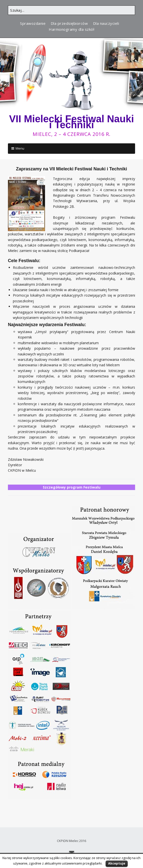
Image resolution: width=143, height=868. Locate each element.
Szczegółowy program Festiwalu (72, 487)
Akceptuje (117, 863)
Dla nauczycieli (106, 23)
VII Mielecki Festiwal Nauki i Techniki (72, 122)
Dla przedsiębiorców (69, 23)
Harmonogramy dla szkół (71, 29)
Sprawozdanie (33, 23)
